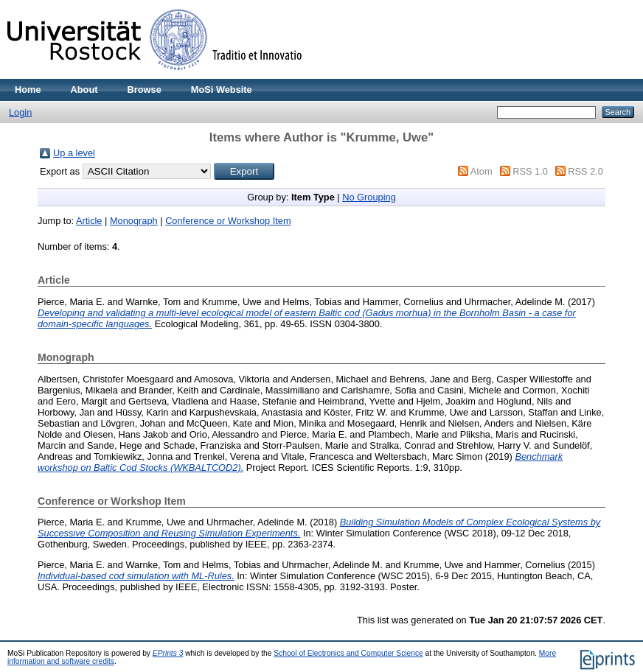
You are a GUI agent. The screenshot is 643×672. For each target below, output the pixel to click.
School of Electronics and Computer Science (348, 653)
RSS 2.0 (585, 171)
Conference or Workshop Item (228, 221)
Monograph (134, 221)
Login (20, 112)
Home (28, 90)
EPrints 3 (168, 653)
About (84, 90)
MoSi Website (222, 90)
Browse (145, 90)
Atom (482, 171)
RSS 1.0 (530, 171)
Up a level (74, 153)
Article (89, 221)
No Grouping (369, 197)
